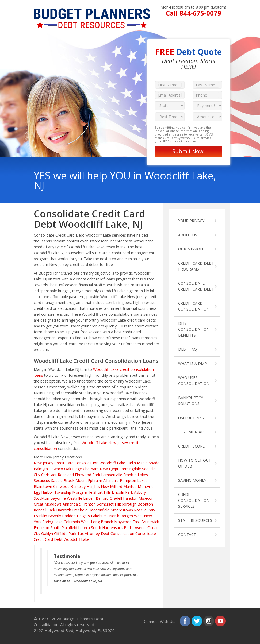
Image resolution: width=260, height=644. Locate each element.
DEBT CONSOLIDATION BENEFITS (194, 329)
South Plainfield (64, 528)
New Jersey (43, 463)
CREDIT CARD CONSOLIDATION (194, 306)
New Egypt (109, 469)
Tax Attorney (89, 533)
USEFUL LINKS (191, 418)
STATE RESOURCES (195, 520)
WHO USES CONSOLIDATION (194, 381)
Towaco (56, 469)
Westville (74, 498)
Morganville (82, 492)
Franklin (40, 516)
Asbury (140, 492)
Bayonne (58, 498)
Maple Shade (148, 463)
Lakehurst (100, 516)
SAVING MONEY (192, 480)
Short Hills (102, 492)
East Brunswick (146, 522)
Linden (89, 498)
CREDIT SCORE (191, 446)
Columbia (72, 522)
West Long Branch (97, 522)
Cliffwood (61, 486)
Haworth (64, 510)
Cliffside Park (65, 533)
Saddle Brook (63, 481)
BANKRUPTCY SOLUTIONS (191, 401)
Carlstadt (49, 475)
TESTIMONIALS (192, 432)
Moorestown (122, 510)
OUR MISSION (191, 249)
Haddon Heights (76, 516)
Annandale (72, 504)
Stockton (41, 498)
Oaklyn (47, 533)
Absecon (146, 498)
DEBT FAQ (188, 349)
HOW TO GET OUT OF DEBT (195, 463)
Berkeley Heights (85, 486)
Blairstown (43, 486)
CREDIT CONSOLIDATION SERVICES (194, 500)
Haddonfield (99, 510)
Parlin (131, 463)
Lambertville (112, 475)
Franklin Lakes (136, 475)
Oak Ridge (73, 469)
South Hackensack (107, 528)
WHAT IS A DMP (192, 363)
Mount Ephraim (89, 481)
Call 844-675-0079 (194, 13)
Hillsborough (126, 504)
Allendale (111, 481)
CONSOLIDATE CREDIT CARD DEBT (196, 286)
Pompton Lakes (134, 481)
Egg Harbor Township (52, 492)
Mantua (130, 486)
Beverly (55, 516)
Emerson (41, 528)
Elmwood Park (87, 475)
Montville (146, 486)
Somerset (105, 504)
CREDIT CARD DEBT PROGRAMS (196, 266)
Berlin (129, 528)
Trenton (89, 504)
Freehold (80, 510)
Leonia (84, 528)
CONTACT (187, 535)
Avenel (141, 528)
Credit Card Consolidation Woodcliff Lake (90, 463)
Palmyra (41, 469)
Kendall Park (44, 510)
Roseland (66, 475)
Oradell (116, 498)
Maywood (123, 522)
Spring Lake (53, 522)
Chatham (91, 469)
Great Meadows (48, 504)
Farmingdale (130, 469)
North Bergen (121, 516)
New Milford (112, 486)
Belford (102, 498)
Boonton (145, 504)
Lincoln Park (122, 492)
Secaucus (42, 481)
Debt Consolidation (118, 533)
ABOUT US (188, 235)
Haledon (130, 498)
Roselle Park (145, 510)
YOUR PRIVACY (191, 221)
